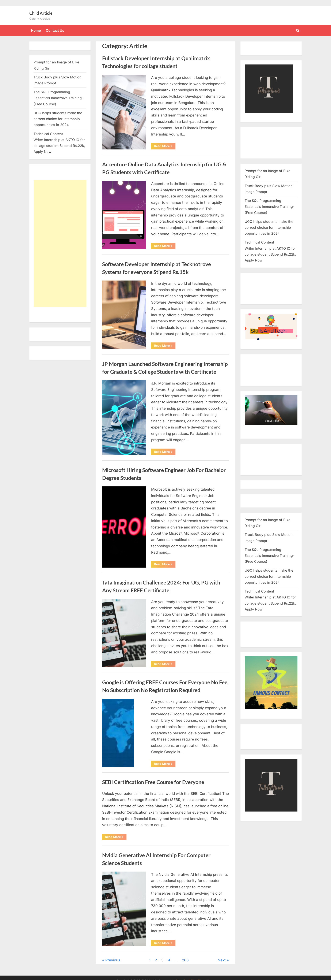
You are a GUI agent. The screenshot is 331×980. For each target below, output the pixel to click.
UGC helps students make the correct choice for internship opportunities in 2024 (58, 119)
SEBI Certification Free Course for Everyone (153, 782)
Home (36, 30)
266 (185, 960)
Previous (113, 960)
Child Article (41, 13)
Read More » (165, 147)
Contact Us (55, 30)
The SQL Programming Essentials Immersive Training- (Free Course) (58, 98)
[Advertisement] (60, 244)
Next (222, 960)
